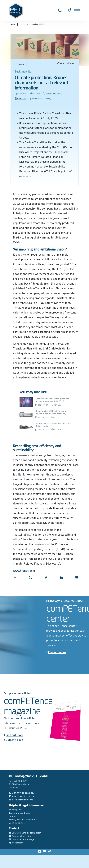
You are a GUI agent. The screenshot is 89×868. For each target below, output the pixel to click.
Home (22, 24)
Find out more (56, 653)
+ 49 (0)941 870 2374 (22, 793)
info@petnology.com (21, 800)
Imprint (13, 816)
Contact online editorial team (25, 833)
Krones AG (20, 99)
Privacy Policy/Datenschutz (23, 820)
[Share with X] (30, 577)
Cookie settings (17, 823)
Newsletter (16, 843)
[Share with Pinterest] (46, 577)
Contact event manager (22, 840)
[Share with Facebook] (15, 577)
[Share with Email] (77, 577)
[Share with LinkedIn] (61, 577)
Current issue (13, 740)
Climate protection (54, 94)
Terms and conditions (20, 813)
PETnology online (37, 24)
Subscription (15, 810)
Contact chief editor (20, 836)
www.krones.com (24, 571)
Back (21, 65)
